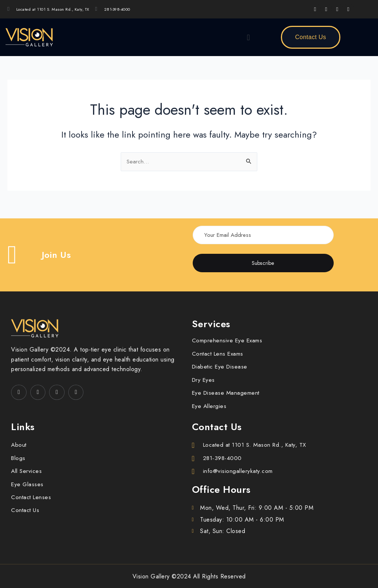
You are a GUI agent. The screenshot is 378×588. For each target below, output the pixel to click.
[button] (248, 37)
